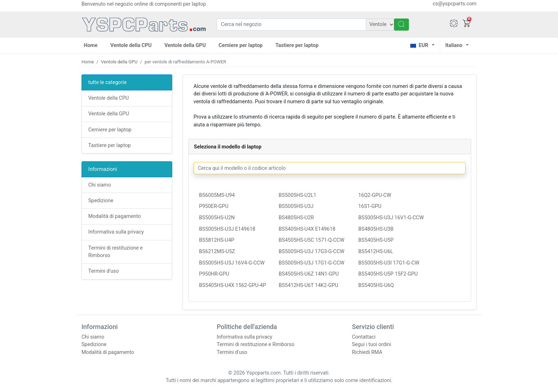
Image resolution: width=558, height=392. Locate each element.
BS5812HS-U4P (217, 240)
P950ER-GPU (214, 206)
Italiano (454, 45)
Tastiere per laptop (297, 45)
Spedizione (101, 201)
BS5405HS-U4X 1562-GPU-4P (232, 285)
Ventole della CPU (131, 45)
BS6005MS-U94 (217, 195)
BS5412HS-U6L (376, 252)
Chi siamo (100, 185)
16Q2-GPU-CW (375, 195)
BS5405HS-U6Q (376, 285)
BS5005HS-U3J (296, 206)
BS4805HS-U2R (296, 218)
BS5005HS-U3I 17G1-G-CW (389, 263)
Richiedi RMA (367, 352)
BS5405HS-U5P (376, 240)
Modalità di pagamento (115, 216)
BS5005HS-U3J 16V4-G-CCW (232, 263)
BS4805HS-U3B (376, 229)
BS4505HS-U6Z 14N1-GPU (309, 274)
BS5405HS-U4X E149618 (307, 229)
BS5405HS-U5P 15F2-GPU (388, 274)
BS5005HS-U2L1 (298, 195)
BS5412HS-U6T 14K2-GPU (308, 285)
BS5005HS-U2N (217, 218)
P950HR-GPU (214, 274)
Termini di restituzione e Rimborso (256, 344)
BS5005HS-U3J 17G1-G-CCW (312, 263)
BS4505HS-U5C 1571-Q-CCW (312, 240)
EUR (419, 45)
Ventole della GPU (185, 45)
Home (91, 45)
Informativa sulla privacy (116, 232)
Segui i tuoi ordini (372, 344)
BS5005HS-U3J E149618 (227, 229)
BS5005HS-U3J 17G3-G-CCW (312, 252)
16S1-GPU (370, 206)
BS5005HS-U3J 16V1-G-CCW (391, 218)
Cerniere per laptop (241, 45)
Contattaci (364, 337)
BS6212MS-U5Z (217, 252)
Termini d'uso (104, 271)
